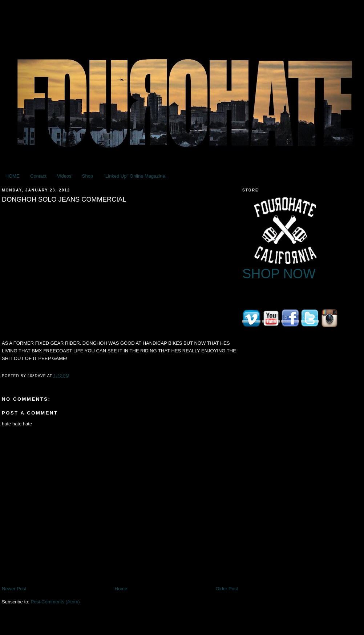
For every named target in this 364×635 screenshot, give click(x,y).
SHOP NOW (279, 274)
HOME (13, 176)
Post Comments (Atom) (55, 602)
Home (121, 589)
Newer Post (14, 589)
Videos (64, 176)
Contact (38, 176)
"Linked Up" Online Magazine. (135, 176)
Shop (88, 176)
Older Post (227, 589)
